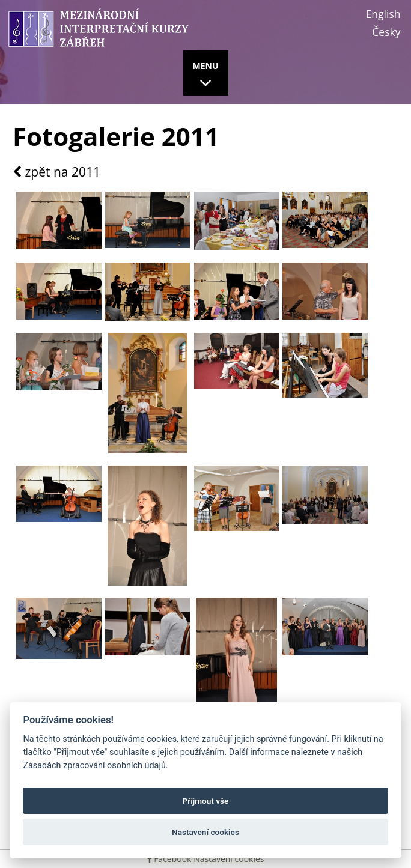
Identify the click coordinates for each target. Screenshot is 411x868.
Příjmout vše (206, 801)
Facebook (169, 859)
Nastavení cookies (229, 859)
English (383, 14)
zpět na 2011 (56, 172)
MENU (206, 76)
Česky (386, 32)
